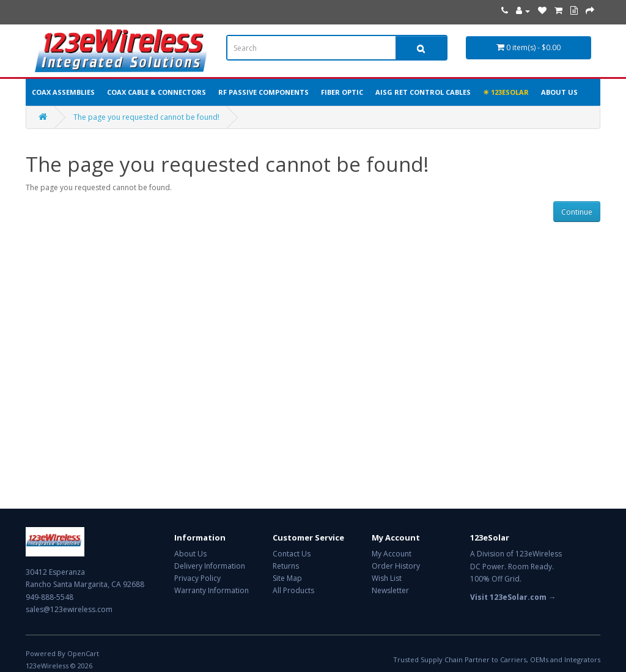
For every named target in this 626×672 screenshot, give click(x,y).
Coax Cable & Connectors (156, 92)
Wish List (387, 578)
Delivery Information (210, 566)
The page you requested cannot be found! (146, 117)
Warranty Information (212, 590)
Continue (577, 212)
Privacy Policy (197, 578)
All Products (293, 590)
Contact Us (292, 554)
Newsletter (390, 590)
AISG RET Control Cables (423, 92)
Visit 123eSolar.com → (513, 597)
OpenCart (83, 653)
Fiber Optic (342, 92)
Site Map (287, 578)
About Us (559, 92)
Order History (396, 566)
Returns (286, 566)
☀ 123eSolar (506, 92)
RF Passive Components (263, 92)
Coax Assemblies (63, 92)
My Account (392, 554)
